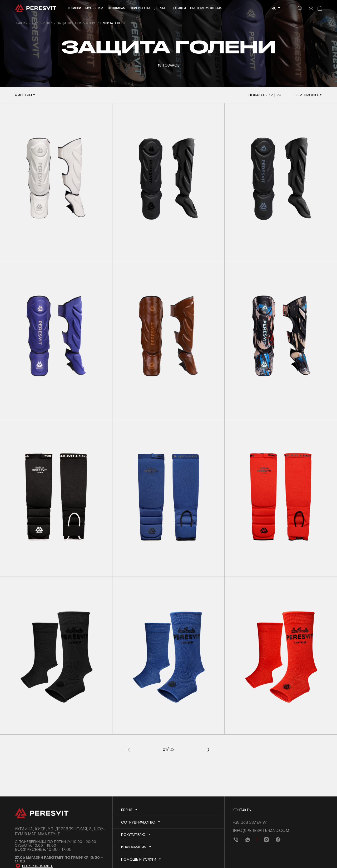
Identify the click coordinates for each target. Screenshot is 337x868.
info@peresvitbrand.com (261, 831)
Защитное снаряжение (76, 23)
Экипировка (42, 23)
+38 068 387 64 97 (250, 822)
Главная (21, 23)
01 (165, 750)
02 (172, 750)
